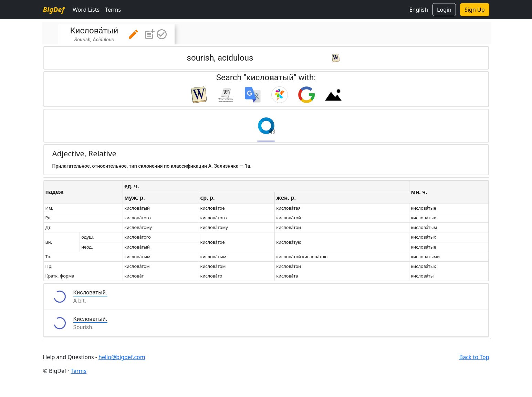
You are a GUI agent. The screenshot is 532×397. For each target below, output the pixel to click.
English (419, 10)
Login (444, 10)
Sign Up (474, 10)
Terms (113, 10)
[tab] (117, 34)
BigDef (54, 9)
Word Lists (86, 10)
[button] (133, 34)
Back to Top (474, 357)
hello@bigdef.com (122, 357)
